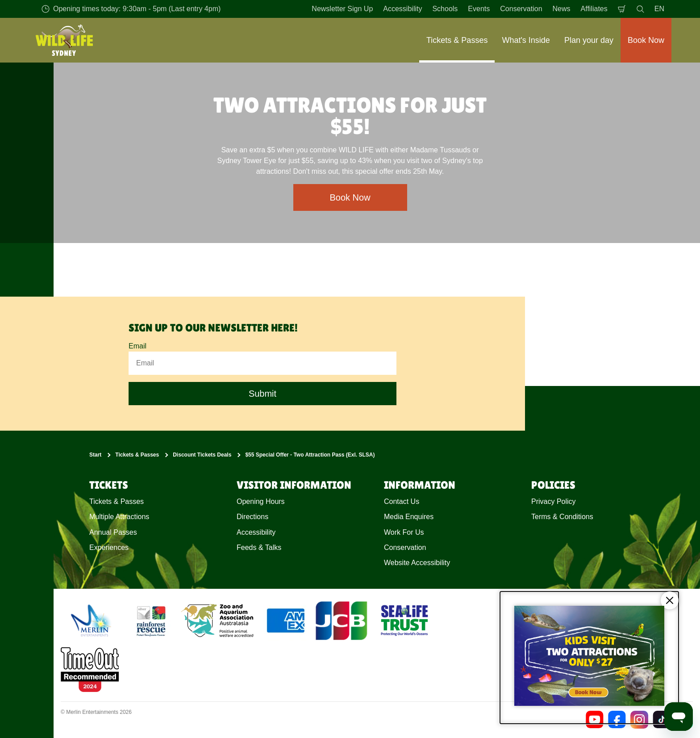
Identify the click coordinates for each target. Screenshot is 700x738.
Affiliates (594, 9)
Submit (262, 394)
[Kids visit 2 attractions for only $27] (589, 658)
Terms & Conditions (562, 517)
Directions (252, 517)
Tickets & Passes (137, 455)
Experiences (109, 547)
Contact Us (402, 501)
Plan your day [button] (589, 40)
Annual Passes (113, 532)
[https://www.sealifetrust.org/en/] (404, 621)
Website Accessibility (417, 563)
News (562, 9)
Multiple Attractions (119, 517)
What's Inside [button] (526, 40)
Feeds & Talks (259, 547)
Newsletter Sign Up (342, 9)
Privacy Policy (554, 501)
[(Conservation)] (150, 621)
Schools (445, 9)
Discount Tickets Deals (202, 455)
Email (137, 346)
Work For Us (404, 532)
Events (479, 9)
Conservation (521, 9)
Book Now (350, 197)
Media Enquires (409, 517)
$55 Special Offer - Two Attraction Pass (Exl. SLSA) (310, 455)
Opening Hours (261, 501)
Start (95, 455)
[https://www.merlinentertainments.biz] (92, 621)
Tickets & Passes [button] (457, 40)
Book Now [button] (646, 40)
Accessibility (402, 9)
